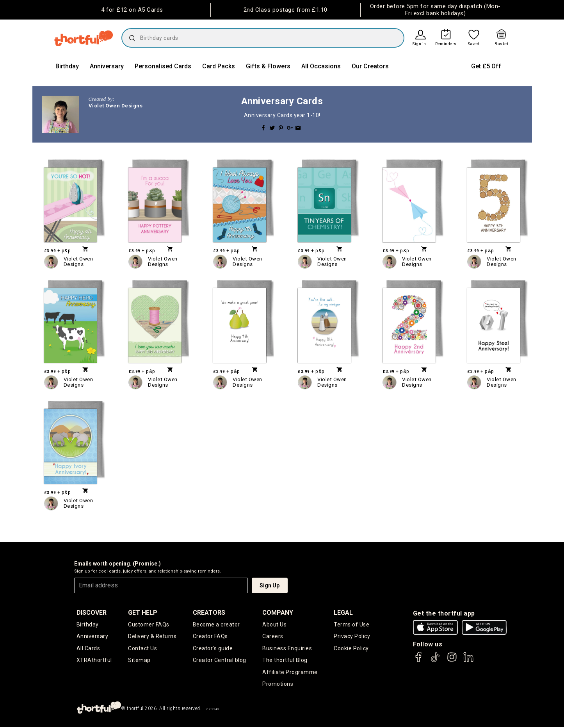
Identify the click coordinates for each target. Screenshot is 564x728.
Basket (501, 44)
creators (209, 613)
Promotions (278, 685)
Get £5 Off (486, 66)
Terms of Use (351, 625)
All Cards (88, 649)
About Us (274, 625)
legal (343, 613)
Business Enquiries (287, 649)
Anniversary (107, 66)
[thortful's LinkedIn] (468, 661)
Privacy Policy (352, 637)
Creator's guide (213, 649)
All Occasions (321, 66)
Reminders (446, 44)
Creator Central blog (220, 661)
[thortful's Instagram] (452, 661)
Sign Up (270, 585)
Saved (474, 44)
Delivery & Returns (152, 637)
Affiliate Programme (290, 673)
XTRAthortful (94, 661)
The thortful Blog (285, 661)
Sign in (419, 44)
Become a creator (216, 625)
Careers (273, 637)
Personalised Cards (163, 66)
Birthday (67, 66)
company (278, 613)
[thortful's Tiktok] (435, 661)
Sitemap (139, 661)
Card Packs (219, 66)
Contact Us (142, 649)
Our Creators (370, 66)
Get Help (143, 613)
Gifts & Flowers (268, 66)
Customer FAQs (149, 625)
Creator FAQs (210, 637)
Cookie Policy (351, 649)
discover (92, 613)
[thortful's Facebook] (419, 661)
